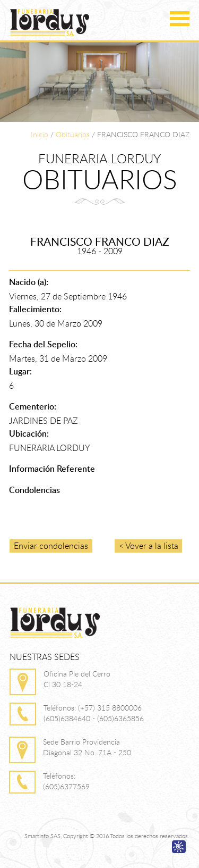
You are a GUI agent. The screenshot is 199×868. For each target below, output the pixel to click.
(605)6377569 (66, 786)
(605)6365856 (120, 718)
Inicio (40, 134)
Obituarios (73, 134)
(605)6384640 (67, 718)
